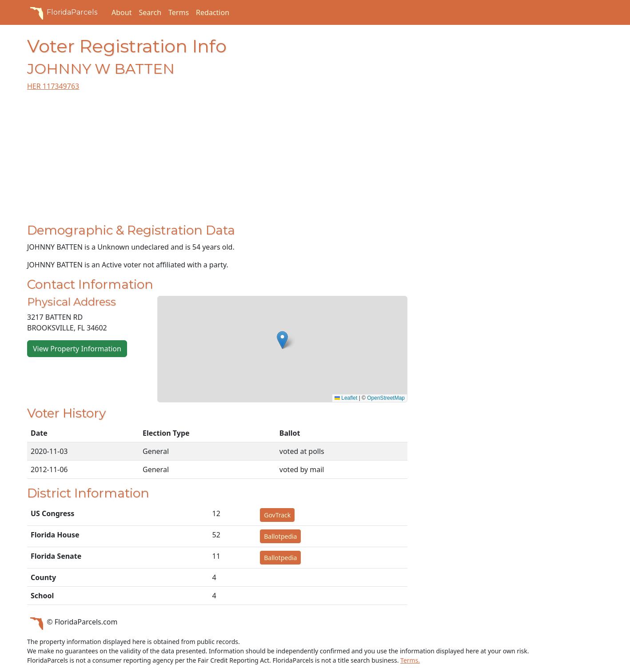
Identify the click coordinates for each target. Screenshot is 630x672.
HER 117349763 (53, 86)
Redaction (213, 12)
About (122, 12)
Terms (179, 12)
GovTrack (277, 515)
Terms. (410, 660)
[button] (282, 340)
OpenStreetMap (386, 398)
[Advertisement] (217, 161)
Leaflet (346, 398)
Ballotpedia (280, 536)
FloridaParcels (62, 12)
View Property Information (77, 349)
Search (150, 12)
